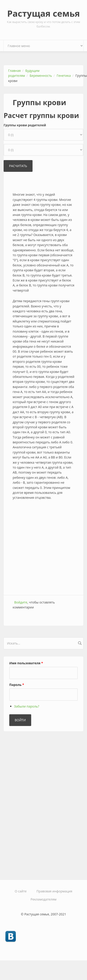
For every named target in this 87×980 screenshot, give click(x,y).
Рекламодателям (43, 899)
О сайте (21, 891)
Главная (14, 71)
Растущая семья (44, 13)
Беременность (41, 76)
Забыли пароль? (27, 706)
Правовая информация (54, 891)
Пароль (17, 685)
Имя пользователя (26, 663)
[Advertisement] (42, 548)
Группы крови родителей (25, 125)
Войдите (21, 602)
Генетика (64, 76)
